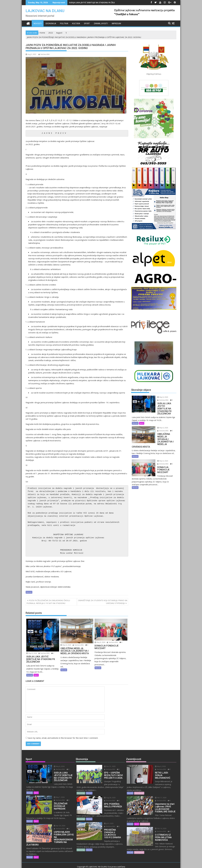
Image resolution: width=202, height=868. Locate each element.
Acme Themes (126, 864)
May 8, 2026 (32, 653)
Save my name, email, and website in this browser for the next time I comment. (63, 738)
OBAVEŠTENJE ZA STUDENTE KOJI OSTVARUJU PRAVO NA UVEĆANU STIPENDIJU (103, 602)
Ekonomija (51, 24)
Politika (64, 24)
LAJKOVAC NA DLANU (45, 11)
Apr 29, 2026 (54, 820)
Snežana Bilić (44, 54)
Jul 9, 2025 (104, 820)
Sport (87, 24)
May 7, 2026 (54, 794)
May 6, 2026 (155, 766)
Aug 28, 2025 (105, 795)
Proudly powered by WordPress (84, 864)
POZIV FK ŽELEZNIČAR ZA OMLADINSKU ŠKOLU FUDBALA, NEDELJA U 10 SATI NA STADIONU (48, 602)
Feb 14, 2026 (155, 820)
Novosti (38, 24)
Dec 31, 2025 (105, 766)
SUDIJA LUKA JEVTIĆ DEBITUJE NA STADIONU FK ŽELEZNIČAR (95, 3)
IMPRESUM (116, 24)
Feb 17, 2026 (155, 792)
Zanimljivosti (101, 24)
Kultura (76, 24)
